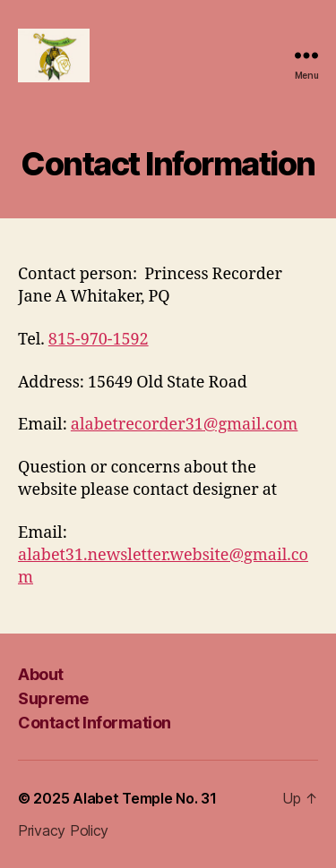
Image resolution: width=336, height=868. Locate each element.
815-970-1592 (99, 340)
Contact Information (95, 723)
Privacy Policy (63, 830)
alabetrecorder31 (137, 425)
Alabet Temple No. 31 (145, 798)
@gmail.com (251, 425)
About (41, 674)
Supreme (53, 698)
